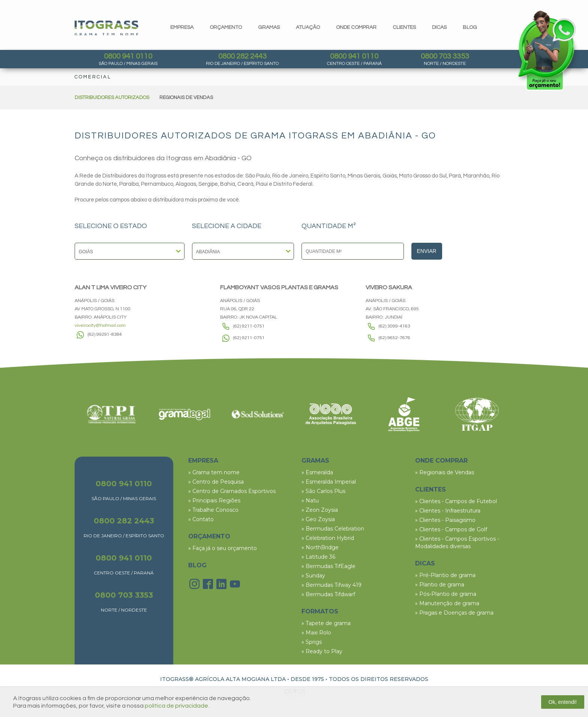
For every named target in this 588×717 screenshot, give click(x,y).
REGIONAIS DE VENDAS (186, 98)
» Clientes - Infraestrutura (448, 511)
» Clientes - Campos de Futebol (456, 501)
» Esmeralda (317, 472)
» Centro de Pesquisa (216, 482)
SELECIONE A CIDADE (227, 226)
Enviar (427, 251)
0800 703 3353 (445, 56)
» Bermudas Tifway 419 (331, 585)
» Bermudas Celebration (333, 529)
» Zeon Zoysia (320, 510)
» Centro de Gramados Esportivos (232, 491)
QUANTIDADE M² (329, 226)
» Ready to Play (322, 651)
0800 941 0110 (128, 56)
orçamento (226, 27)
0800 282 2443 (242, 56)
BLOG (197, 565)
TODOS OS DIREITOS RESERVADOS (379, 679)
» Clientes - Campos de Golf (451, 529)
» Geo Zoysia (318, 519)
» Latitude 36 (318, 557)
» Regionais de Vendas (445, 472)
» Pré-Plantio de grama (445, 575)
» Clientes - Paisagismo (445, 520)
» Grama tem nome (214, 472)
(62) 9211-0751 (249, 326)
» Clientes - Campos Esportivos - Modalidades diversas (457, 543)
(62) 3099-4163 (394, 326)
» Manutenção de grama (447, 603)
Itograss (106, 28)
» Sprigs (312, 642)
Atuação (308, 27)
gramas (269, 27)
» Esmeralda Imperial (329, 482)
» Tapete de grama (326, 623)
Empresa (182, 27)
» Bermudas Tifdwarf (328, 594)
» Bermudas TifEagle (328, 566)
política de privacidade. (177, 706)
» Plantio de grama (440, 585)
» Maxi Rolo (316, 633)
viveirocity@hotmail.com (100, 325)
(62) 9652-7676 (394, 338)
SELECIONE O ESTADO (111, 226)
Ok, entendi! (563, 702)
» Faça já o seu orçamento (223, 548)
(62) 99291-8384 (105, 334)
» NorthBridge (320, 547)
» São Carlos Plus (323, 491)
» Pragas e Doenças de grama (454, 613)
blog (470, 27)
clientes (404, 27)
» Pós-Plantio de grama (446, 594)
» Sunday (313, 576)
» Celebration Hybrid (328, 538)
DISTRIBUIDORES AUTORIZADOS (112, 98)
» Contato (201, 519)
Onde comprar (356, 27)
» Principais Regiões (214, 501)
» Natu (310, 501)
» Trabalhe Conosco (213, 510)
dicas (439, 27)
